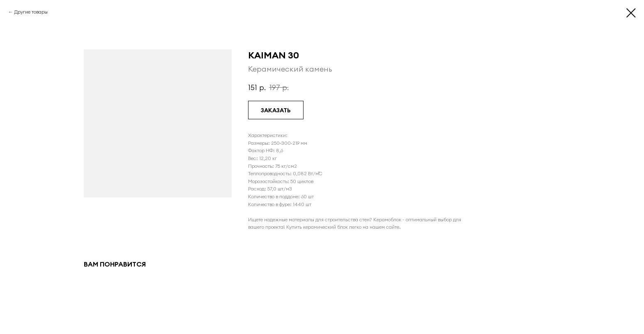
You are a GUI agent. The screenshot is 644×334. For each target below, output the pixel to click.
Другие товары (31, 12)
